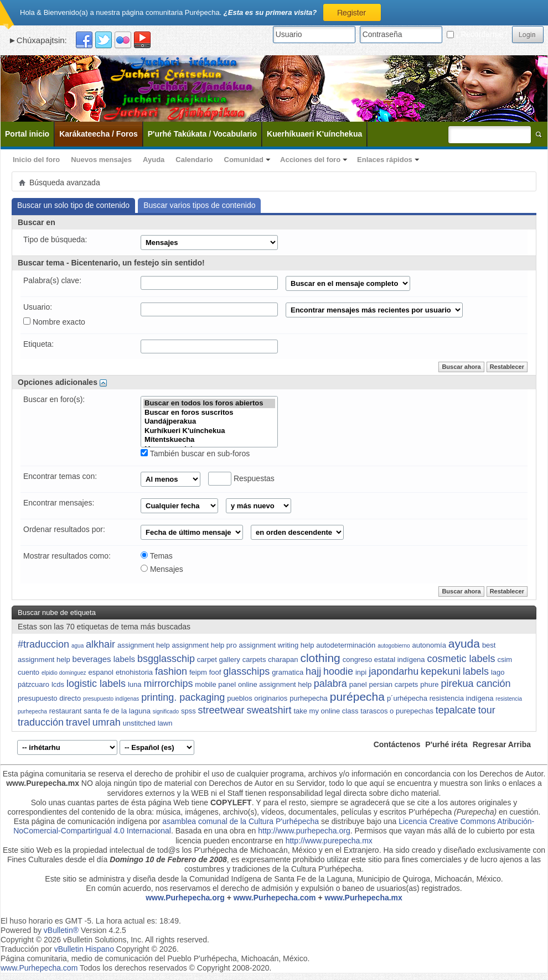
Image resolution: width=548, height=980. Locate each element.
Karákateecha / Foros (99, 134)
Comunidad (244, 160)
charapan (283, 660)
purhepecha (309, 698)
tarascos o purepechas (397, 711)
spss (188, 711)
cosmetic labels (461, 659)
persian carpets (393, 684)
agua (77, 646)
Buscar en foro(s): (54, 399)
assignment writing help (277, 645)
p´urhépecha (407, 698)
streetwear (221, 710)
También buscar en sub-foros (195, 453)
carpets (254, 660)
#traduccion (43, 644)
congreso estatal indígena (384, 660)
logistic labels (96, 684)
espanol (101, 672)
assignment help (144, 645)
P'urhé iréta (446, 744)
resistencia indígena (462, 698)
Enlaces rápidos (385, 160)
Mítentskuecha (209, 440)
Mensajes (162, 569)
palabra (330, 684)
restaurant (66, 711)
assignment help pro (205, 645)
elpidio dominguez (64, 673)
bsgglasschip (166, 659)
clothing (320, 658)
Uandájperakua (209, 422)
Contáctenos (397, 744)
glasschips (246, 671)
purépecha (357, 697)
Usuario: (38, 307)
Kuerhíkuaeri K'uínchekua (314, 134)
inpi (361, 672)
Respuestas (241, 479)
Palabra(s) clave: (52, 280)
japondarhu (394, 671)
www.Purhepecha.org (185, 898)
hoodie (338, 671)
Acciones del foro (310, 160)
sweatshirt (269, 710)
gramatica (288, 672)
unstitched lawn (148, 723)
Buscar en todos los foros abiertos (209, 403)
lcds (58, 684)
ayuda (464, 643)
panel (358, 684)
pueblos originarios (257, 698)
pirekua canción (475, 684)
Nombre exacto (54, 322)
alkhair (100, 644)
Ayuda (154, 160)
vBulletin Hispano (84, 949)
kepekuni (441, 671)
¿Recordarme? (477, 34)
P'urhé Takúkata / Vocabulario (202, 134)
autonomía (429, 645)
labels (476, 671)
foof (215, 672)
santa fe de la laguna (117, 711)
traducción (41, 722)
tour (487, 710)
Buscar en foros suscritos (209, 413)
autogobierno (394, 646)
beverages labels (104, 659)
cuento (29, 672)
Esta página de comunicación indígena (81, 821)
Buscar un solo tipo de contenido (73, 205)
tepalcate (456, 710)
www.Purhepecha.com (275, 898)
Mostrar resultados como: (67, 556)
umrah (107, 722)
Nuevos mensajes (101, 160)
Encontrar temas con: (60, 476)
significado (166, 711)
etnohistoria (134, 672)
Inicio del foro (36, 160)
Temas (157, 556)
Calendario (194, 160)
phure (429, 684)
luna (135, 684)
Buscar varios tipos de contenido (199, 205)
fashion (171, 671)
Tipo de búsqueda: (55, 239)
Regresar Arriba (502, 744)
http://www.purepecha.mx (329, 841)
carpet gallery (219, 660)
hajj (313, 671)
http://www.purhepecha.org (304, 831)
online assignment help (275, 684)
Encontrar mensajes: (59, 503)
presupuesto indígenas (111, 699)
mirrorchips (168, 684)
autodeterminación (346, 645)
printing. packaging (183, 697)
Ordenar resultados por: (64, 529)
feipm (198, 672)
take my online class (326, 711)
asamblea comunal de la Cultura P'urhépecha (241, 821)
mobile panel (215, 684)
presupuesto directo (49, 698)
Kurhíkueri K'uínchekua (209, 431)
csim (505, 660)
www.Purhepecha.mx (364, 898)
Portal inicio (27, 134)
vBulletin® (61, 930)
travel (78, 722)
